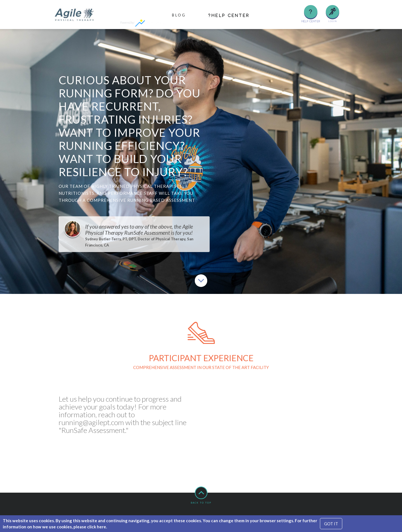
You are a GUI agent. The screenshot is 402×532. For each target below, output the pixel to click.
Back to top (201, 495)
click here (97, 527)
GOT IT (331, 524)
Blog (179, 15)
